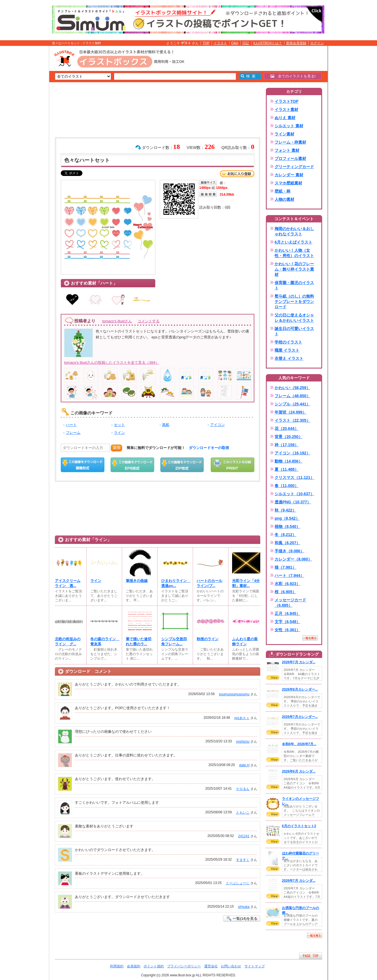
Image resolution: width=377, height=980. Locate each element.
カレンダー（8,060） (293, 559)
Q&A (235, 43)
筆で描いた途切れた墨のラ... (139, 641)
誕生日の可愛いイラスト (294, 331)
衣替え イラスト (289, 358)
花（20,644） (287, 428)
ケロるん (243, 789)
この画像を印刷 (233, 465)
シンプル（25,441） (292, 404)
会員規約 (134, 966)
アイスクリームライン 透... (68, 583)
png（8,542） (287, 518)
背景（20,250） (289, 437)
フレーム (73, 433)
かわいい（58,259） (292, 388)
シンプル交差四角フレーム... (174, 641)
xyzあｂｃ (242, 718)
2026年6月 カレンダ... (299, 771)
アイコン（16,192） (292, 453)
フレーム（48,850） (292, 396)
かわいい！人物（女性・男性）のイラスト (294, 253)
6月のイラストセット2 (299, 826)
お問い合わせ (231, 966)
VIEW (273, 678)
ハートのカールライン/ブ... (209, 583)
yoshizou (243, 742)
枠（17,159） (287, 445)
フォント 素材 (287, 150)
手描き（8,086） (289, 551)
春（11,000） (287, 486)
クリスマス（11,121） (294, 477)
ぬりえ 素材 (285, 118)
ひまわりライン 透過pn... (175, 583)
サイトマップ (255, 966)
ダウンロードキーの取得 (209, 448)
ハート (71, 425)
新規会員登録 (296, 43)
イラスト (220, 43)
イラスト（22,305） (292, 420)
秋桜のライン (208, 639)
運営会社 (211, 966)
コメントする (149, 321)
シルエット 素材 (289, 126)
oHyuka (244, 907)
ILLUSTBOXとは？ (268, 43)
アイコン (217, 425)
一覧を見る (310, 638)
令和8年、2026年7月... (299, 744)
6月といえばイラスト (293, 242)
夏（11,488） (287, 469)
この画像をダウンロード (83, 465)
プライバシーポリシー (184, 966)
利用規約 (117, 966)
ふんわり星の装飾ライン (245, 641)
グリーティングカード (294, 167)
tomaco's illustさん (117, 321)
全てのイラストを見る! (293, 76)
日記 (246, 43)
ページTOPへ (311, 956)
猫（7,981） (285, 567)
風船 (166, 425)
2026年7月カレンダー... (300, 717)
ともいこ (243, 812)
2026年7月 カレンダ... (299, 662)
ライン (119, 433)
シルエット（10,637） (294, 494)
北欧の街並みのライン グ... (68, 641)
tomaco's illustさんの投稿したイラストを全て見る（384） (112, 362)
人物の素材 (284, 199)
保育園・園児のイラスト (294, 285)
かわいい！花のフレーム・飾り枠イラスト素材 (294, 269)
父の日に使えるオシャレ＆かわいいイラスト (294, 318)
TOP (206, 43)
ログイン (317, 43)
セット (119, 425)
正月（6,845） (287, 613)
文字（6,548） (287, 622)
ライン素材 (284, 134)
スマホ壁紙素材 (288, 183)
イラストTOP (287, 101)
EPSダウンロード (132, 465)
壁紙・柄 (282, 191)
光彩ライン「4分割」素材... (246, 583)
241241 (244, 836)
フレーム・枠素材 (290, 142)
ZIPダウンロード (182, 465)
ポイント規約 (154, 966)
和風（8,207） (287, 543)
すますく (243, 860)
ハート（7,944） (289, 575)
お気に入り (237, 174)
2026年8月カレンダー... (300, 689)
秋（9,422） (285, 510)
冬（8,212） (285, 535)
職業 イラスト (287, 350)
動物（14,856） (289, 461)
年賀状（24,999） (290, 412)
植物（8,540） (287, 526)
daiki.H (244, 765)
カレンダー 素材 (289, 175)
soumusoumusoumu (234, 694)
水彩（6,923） (287, 584)
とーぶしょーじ (238, 883)
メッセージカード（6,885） (290, 603)
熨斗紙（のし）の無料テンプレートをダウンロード (294, 302)
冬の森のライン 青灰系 (104, 641)
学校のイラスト (288, 342)
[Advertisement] (23, 133)
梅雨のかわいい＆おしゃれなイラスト (294, 231)
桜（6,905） (285, 592)
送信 (116, 448)
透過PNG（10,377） (293, 502)
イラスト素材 (286, 110)
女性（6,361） (287, 630)
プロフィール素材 (290, 159)
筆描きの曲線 (137, 581)
